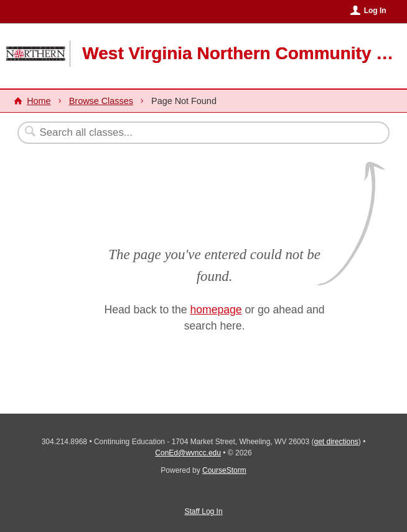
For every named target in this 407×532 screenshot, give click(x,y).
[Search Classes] (173, 133)
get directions (336, 442)
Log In (375, 11)
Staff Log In (203, 511)
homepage (216, 310)
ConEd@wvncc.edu (188, 453)
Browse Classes (101, 101)
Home (39, 101)
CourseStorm (224, 470)
